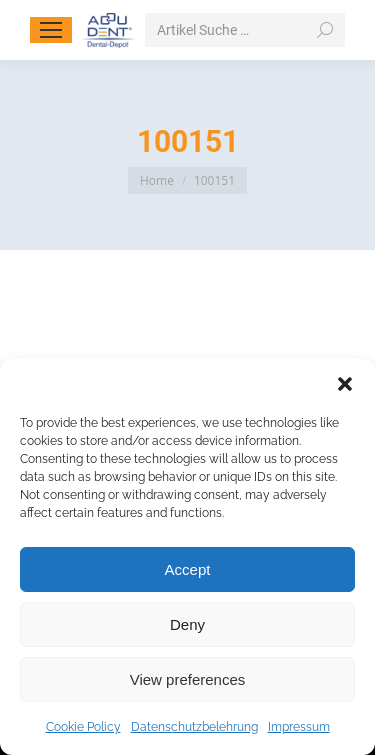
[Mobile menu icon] (51, 30)
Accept (188, 569)
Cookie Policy (83, 727)
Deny (187, 624)
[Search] (245, 30)
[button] (345, 384)
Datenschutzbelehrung (194, 727)
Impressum (299, 727)
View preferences (188, 679)
